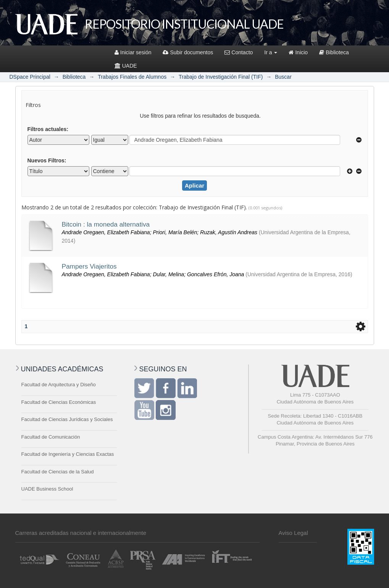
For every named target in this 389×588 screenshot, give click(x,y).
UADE (126, 66)
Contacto (239, 52)
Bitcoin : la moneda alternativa (106, 224)
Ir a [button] (271, 52)
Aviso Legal (293, 533)
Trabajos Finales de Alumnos (132, 77)
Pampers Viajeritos (89, 266)
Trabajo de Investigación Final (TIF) (221, 77)
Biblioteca (334, 52)
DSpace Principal (30, 77)
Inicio (298, 52)
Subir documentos (188, 52)
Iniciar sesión (133, 52)
